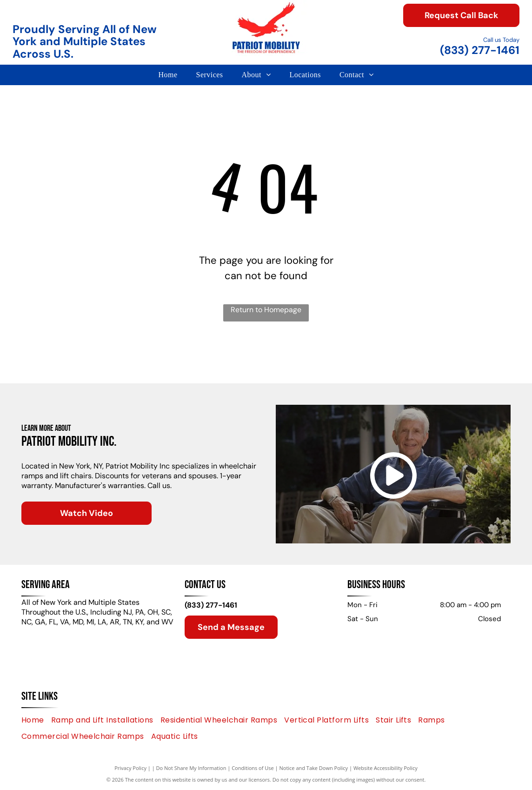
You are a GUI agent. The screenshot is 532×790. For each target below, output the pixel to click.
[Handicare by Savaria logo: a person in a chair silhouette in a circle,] (306, 357)
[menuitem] (168, 75)
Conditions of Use (253, 768)
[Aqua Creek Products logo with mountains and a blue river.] (467, 357)
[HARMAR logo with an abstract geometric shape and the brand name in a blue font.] (226, 357)
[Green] (65, 357)
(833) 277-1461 (480, 50)
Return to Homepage (266, 310)
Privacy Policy (130, 768)
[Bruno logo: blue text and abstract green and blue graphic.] (386, 357)
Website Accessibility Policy (386, 768)
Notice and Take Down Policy (314, 768)
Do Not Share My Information (191, 768)
